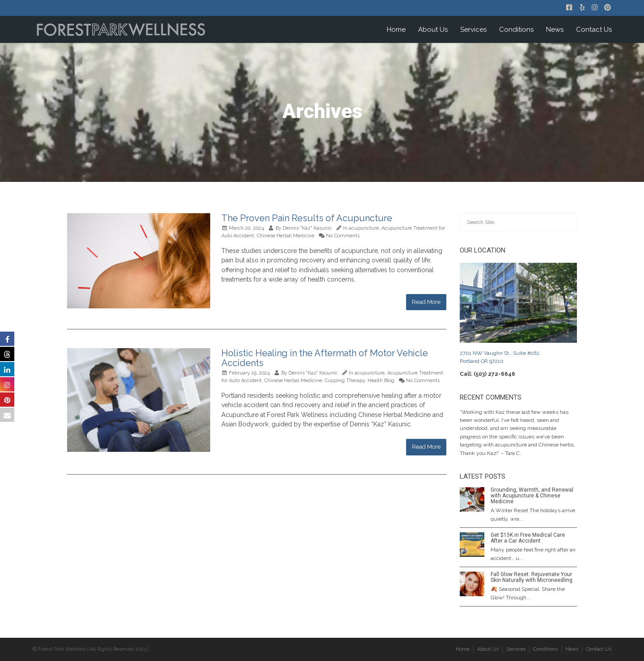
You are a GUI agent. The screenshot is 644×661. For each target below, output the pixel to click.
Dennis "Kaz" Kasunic (307, 228)
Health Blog (381, 381)
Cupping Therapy (345, 381)
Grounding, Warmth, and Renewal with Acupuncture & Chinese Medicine (532, 496)
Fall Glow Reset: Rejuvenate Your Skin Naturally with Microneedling (532, 577)
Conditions (516, 29)
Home (396, 29)
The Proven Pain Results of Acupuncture (307, 218)
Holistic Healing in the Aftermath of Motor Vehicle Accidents (325, 358)
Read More (426, 302)
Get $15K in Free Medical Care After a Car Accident (528, 538)
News (555, 29)
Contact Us (594, 29)
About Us (433, 29)
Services (473, 29)
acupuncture (364, 228)
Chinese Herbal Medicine (286, 236)
